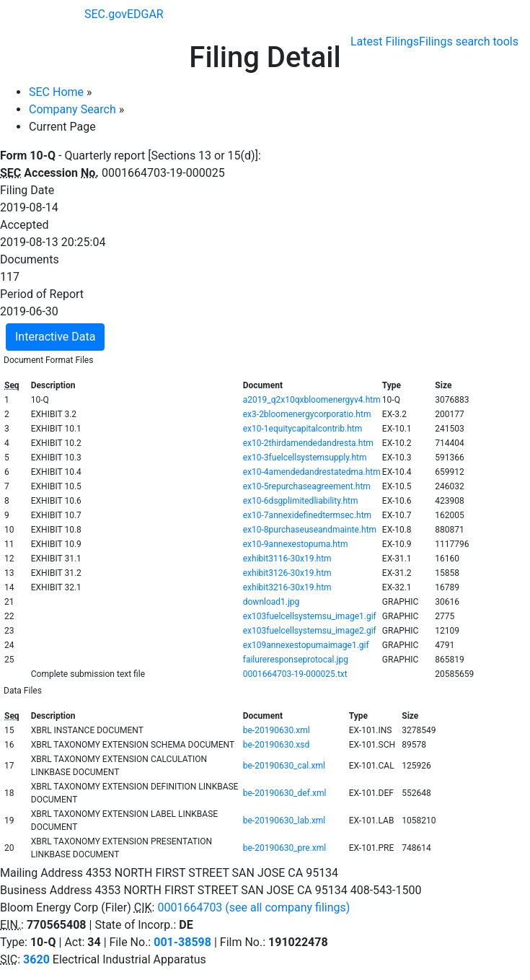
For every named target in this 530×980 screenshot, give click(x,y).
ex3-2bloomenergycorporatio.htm (307, 414)
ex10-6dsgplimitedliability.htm (301, 501)
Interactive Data (55, 337)
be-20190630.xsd (276, 745)
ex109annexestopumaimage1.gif (306, 645)
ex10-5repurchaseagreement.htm (307, 486)
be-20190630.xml (277, 730)
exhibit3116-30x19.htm (287, 559)
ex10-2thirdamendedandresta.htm (308, 443)
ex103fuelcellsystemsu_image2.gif (310, 631)
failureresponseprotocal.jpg (296, 660)
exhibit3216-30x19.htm (287, 587)
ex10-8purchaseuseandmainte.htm (310, 530)
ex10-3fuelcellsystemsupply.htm (305, 458)
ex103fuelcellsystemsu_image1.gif (310, 616)
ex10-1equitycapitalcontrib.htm (303, 429)
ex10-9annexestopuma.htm (296, 544)
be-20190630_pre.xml (284, 848)
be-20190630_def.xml (285, 793)
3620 (36, 959)
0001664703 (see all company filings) (253, 907)
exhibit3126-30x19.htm (287, 573)
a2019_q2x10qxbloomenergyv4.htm (312, 400)
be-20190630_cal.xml (284, 766)
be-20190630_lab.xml (284, 821)
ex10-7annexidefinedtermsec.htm (307, 515)
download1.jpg (271, 602)
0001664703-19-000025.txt (295, 674)
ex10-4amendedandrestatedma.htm (312, 472)
